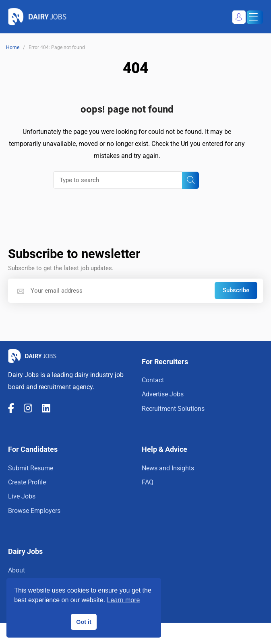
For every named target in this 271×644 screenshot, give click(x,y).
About (17, 570)
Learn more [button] (124, 600)
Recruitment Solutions (173, 409)
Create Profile (27, 482)
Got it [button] (84, 622)
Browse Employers (34, 511)
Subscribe (236, 290)
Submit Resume (31, 468)
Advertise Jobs (163, 394)
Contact (153, 380)
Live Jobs (22, 496)
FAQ (148, 482)
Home (13, 47)
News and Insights (168, 468)
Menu (252, 18)
